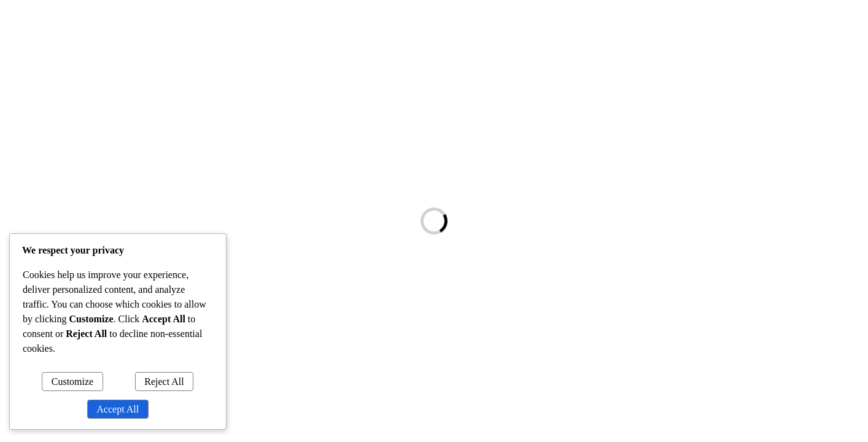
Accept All (118, 409)
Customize (72, 382)
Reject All (164, 382)
